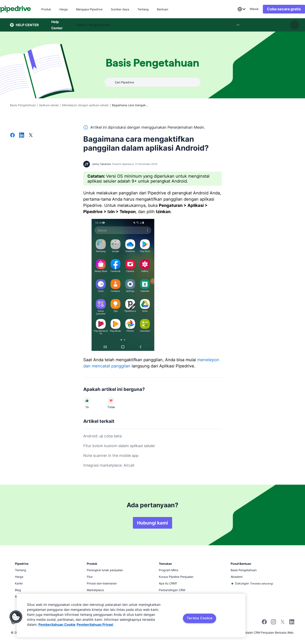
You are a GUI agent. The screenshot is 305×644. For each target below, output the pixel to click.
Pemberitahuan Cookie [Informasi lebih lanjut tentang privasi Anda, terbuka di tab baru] (57, 624)
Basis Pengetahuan (23, 105)
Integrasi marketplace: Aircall (109, 465)
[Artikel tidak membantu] (111, 401)
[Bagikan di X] (31, 135)
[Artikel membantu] (87, 401)
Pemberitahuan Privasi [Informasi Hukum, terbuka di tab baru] (95, 624)
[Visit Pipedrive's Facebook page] (264, 623)
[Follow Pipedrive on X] (283, 623)
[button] (16, 617)
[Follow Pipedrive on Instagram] (273, 623)
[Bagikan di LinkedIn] (22, 135)
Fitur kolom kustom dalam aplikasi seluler (119, 446)
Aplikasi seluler (49, 105)
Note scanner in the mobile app (111, 456)
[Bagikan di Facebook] (12, 135)
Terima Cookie (200, 618)
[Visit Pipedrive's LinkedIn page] (292, 622)
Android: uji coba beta (102, 436)
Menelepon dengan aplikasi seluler (85, 105)
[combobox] (232, 9)
